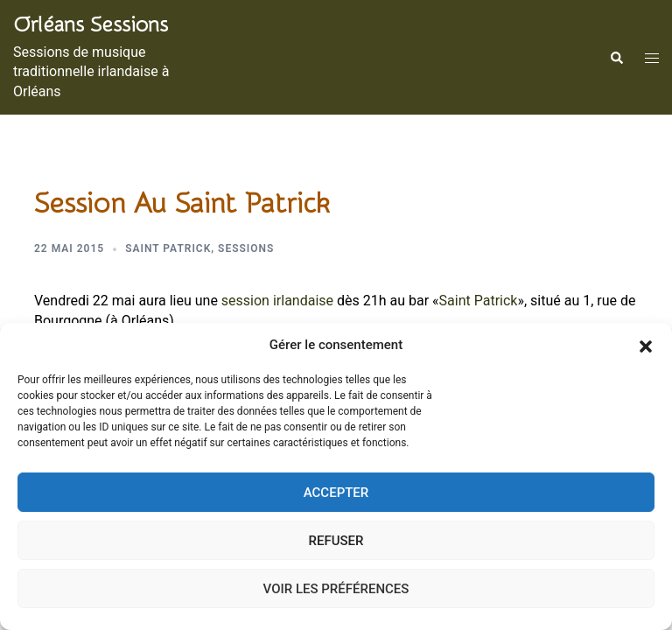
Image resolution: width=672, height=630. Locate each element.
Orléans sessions (91, 25)
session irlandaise (277, 301)
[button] (646, 346)
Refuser (336, 541)
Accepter (336, 493)
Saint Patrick (168, 248)
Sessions (246, 248)
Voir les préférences (336, 589)
